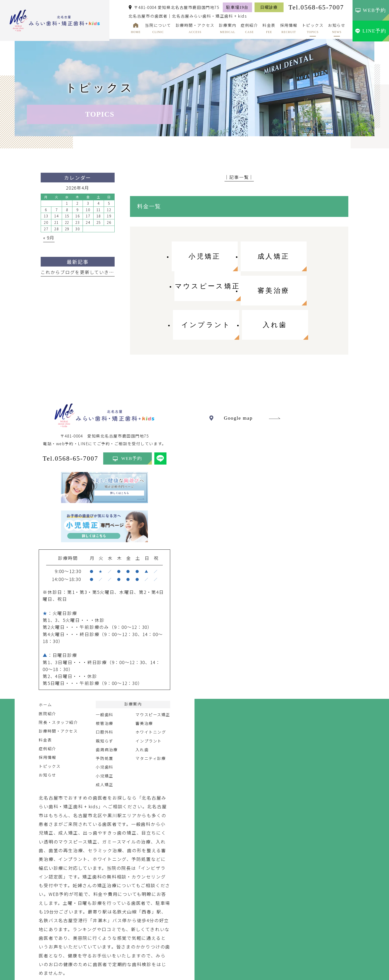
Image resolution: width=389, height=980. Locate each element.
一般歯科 (104, 681)
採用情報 (47, 724)
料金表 (45, 706)
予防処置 (104, 725)
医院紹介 (47, 680)
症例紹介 (47, 715)
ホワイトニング (151, 698)
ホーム (45, 671)
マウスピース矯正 (153, 681)
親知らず (104, 707)
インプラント (148, 707)
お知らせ (47, 741)
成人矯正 (104, 751)
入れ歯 (142, 716)
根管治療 (104, 690)
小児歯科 (104, 733)
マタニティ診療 (151, 725)
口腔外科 (104, 698)
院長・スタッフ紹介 (58, 689)
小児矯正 (104, 742)
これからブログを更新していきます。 (82, 272)
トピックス (50, 732)
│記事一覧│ (239, 177)
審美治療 (144, 690)
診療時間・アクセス (58, 697)
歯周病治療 (107, 716)
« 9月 (49, 238)
